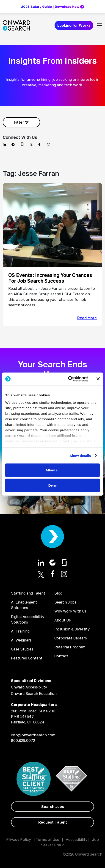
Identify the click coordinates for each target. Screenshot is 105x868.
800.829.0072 (23, 740)
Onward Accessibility (29, 687)
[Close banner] (98, 379)
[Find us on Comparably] (13, 145)
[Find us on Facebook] (40, 145)
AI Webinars (21, 640)
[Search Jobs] (52, 807)
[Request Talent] (52, 822)
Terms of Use (47, 839)
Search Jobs (65, 602)
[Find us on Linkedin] (4, 145)
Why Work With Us (70, 611)
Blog (58, 593)
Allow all (53, 470)
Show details (80, 455)
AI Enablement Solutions (24, 605)
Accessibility (77, 839)
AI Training (20, 631)
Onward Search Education (34, 694)
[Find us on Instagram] (49, 145)
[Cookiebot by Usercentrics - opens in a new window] (68, 379)
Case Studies (22, 649)
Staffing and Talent (28, 593)
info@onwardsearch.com (33, 735)
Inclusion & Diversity (72, 629)
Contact (61, 656)
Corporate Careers (71, 638)
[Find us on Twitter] (31, 145)
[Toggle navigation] (99, 25)
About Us (63, 620)
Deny (53, 485)
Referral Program (70, 647)
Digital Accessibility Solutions (28, 619)
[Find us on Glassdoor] (22, 145)
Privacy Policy (19, 839)
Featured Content (27, 658)
